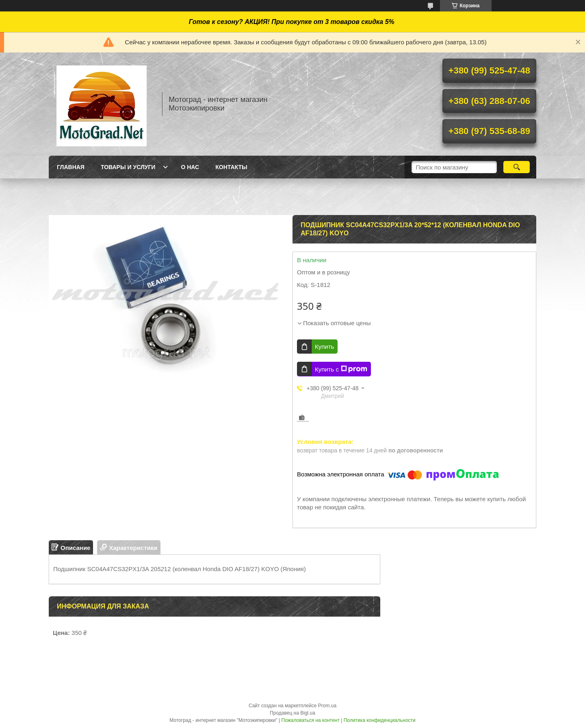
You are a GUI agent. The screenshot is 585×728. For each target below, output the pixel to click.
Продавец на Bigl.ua (292, 713)
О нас (190, 167)
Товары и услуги (128, 167)
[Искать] (517, 167)
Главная (71, 167)
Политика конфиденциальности (380, 720)
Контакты (231, 167)
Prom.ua (327, 706)
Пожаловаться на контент (311, 720)
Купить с (341, 369)
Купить (324, 347)
